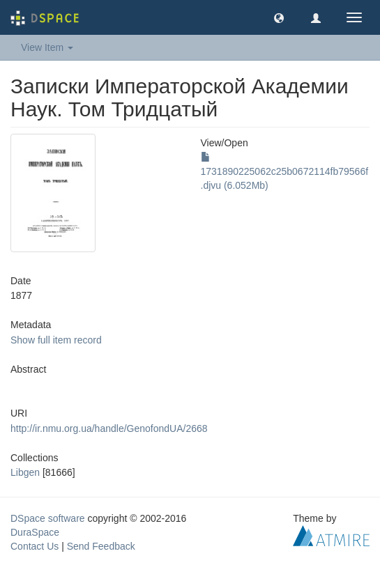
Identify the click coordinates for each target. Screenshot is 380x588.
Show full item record (56, 340)
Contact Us (35, 546)
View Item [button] (47, 47)
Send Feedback (101, 546)
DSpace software (48, 518)
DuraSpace (35, 532)
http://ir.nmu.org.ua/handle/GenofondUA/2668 (109, 428)
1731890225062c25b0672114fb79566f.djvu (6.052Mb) (285, 171)
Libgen (25, 472)
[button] (279, 17)
